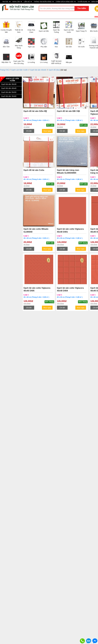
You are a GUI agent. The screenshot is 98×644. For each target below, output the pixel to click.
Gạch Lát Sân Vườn (19, 70)
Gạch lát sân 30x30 (9, 84)
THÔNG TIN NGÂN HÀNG (44, 2)
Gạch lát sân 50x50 (9, 92)
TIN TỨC (6, 2)
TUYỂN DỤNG (84, 2)
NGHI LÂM (17, 2)
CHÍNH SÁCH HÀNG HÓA (66, 2)
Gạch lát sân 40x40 (38, 70)
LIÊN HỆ (28, 2)
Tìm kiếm (82, 8)
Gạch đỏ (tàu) (55, 70)
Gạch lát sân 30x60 (9, 96)
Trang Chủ (4, 70)
